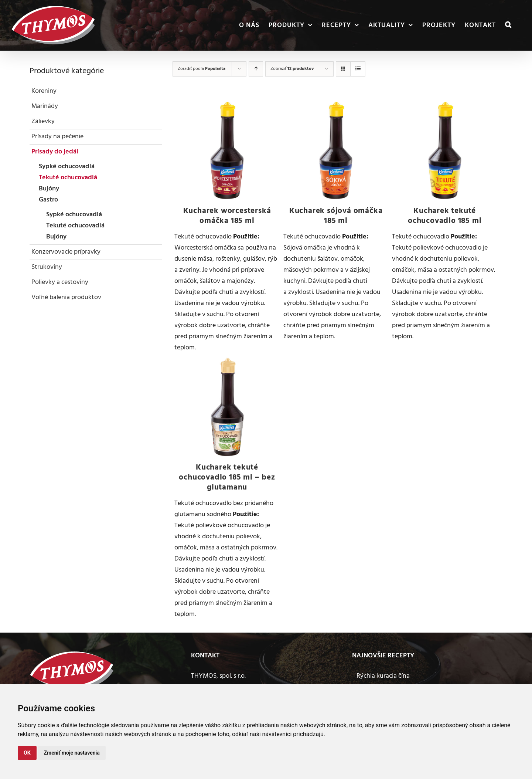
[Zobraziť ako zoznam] (358, 69)
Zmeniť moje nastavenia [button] (72, 753)
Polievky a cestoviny (60, 282)
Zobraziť (292, 69)
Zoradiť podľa (202, 69)
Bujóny (49, 189)
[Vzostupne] (256, 69)
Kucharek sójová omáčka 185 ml (336, 216)
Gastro (48, 200)
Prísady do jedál (55, 152)
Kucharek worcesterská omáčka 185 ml (227, 216)
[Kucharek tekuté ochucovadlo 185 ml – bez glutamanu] (227, 407)
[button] (508, 25)
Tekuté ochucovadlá (68, 178)
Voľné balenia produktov (66, 297)
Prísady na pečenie (57, 137)
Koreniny (44, 91)
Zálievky (43, 121)
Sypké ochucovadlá (67, 167)
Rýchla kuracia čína (383, 676)
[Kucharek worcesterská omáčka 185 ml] (227, 150)
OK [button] (27, 753)
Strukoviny (47, 267)
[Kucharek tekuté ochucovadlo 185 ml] (445, 150)
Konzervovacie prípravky (66, 252)
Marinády (45, 106)
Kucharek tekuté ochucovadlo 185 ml (445, 216)
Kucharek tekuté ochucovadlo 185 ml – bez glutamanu (227, 477)
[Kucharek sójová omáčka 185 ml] (336, 150)
